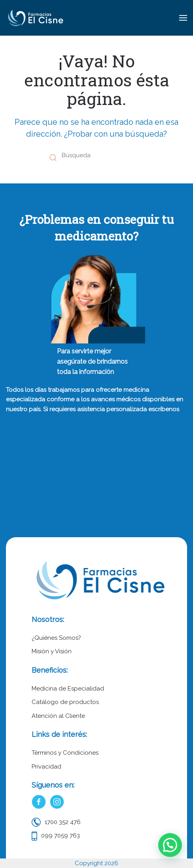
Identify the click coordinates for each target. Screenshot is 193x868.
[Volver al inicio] (36, 18)
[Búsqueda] (96, 156)
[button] (183, 18)
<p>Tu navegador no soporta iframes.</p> (96, 472)
